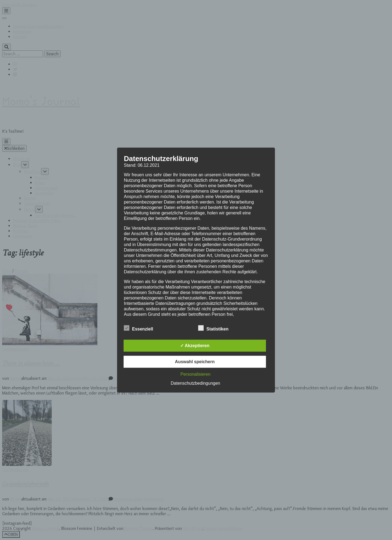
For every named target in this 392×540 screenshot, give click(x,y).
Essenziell (138, 328)
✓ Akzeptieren (195, 345)
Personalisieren (195, 374)
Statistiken (213, 328)
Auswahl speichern (195, 361)
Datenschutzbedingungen (195, 383)
